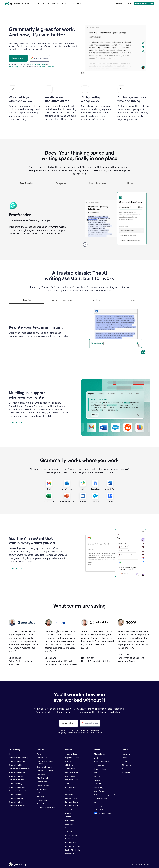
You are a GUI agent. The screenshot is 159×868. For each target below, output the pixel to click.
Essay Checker (70, 776)
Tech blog (40, 797)
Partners (97, 780)
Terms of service (99, 791)
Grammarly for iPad (16, 802)
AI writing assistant (44, 785)
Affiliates (97, 776)
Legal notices (98, 810)
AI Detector (69, 765)
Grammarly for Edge (16, 784)
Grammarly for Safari (16, 776)
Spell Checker (70, 839)
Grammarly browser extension (19, 769)
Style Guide (69, 809)
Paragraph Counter (72, 802)
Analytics (68, 817)
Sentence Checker (72, 843)
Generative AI (42, 782)
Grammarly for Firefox (17, 780)
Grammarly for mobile (16, 795)
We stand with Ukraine (101, 762)
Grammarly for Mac (15, 765)
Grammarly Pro (42, 758)
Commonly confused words (46, 808)
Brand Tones (70, 821)
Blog (39, 793)
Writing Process (42, 789)
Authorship (69, 824)
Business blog (42, 804)
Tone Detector (70, 791)
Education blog (42, 800)
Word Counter (70, 795)
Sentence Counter (72, 806)
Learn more (15, 423)
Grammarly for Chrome (17, 772)
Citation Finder (70, 828)
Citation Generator (72, 772)
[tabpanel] (79, 218)
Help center (126, 754)
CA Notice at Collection (46, 67)
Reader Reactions (71, 835)
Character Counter (72, 798)
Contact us (126, 758)
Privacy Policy (13, 67)
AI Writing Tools (71, 787)
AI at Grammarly (43, 778)
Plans (39, 754)
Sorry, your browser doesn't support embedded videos (116, 48)
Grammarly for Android (17, 806)
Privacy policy (98, 788)
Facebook (126, 761)
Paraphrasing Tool (71, 780)
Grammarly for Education (46, 771)
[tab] (26, 184)
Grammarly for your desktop (19, 758)
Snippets (68, 813)
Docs (10, 754)
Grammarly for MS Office (17, 787)
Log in (129, 3)
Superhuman (99, 754)
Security (96, 802)
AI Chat (68, 784)
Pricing (65, 3)
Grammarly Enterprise (45, 767)
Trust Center (98, 784)
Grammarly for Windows (17, 761)
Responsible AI (99, 765)
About (96, 758)
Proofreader (70, 854)
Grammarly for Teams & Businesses (45, 762)
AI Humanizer (70, 769)
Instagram (127, 765)
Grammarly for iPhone (16, 798)
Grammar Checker (72, 754)
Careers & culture (100, 769)
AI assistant (41, 774)
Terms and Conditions (37, 64)
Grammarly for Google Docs (18, 791)
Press (96, 773)
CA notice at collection (101, 799)
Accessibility (98, 806)
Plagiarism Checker (72, 758)
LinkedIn (126, 773)
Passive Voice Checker (73, 850)
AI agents (69, 761)
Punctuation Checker (73, 846)
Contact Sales (117, 3)
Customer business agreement (104, 795)
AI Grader (69, 832)
